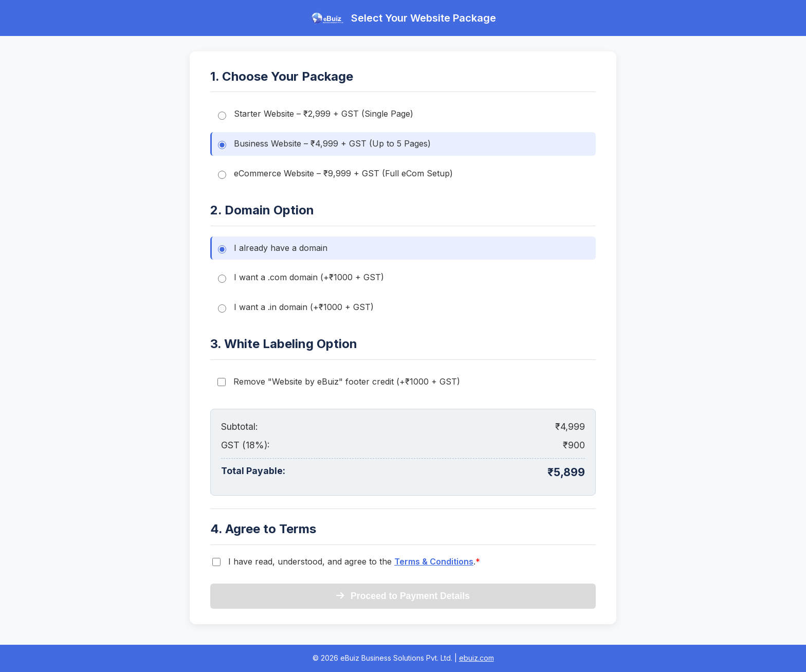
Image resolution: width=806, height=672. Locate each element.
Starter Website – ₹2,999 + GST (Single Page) (316, 114)
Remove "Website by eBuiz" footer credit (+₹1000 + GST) (339, 382)
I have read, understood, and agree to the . (354, 561)
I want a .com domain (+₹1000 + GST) (301, 277)
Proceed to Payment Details (403, 596)
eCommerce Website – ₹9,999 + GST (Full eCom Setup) (335, 174)
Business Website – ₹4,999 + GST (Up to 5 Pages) (324, 144)
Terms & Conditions (434, 561)
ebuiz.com (477, 658)
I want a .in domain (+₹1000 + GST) (296, 307)
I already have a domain (273, 248)
